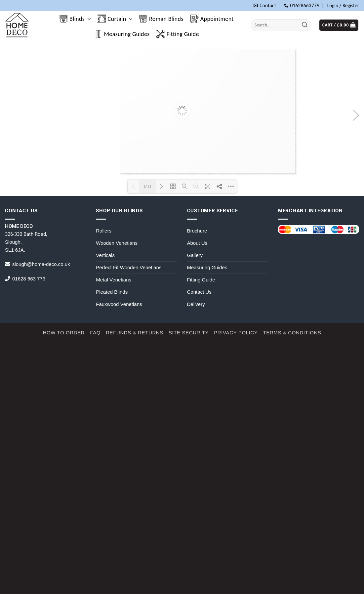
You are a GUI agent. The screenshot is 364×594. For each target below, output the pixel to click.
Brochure (197, 231)
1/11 (147, 186)
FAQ (95, 333)
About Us (197, 243)
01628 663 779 (29, 279)
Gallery (195, 255)
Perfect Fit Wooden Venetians (129, 267)
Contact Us (199, 292)
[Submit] (305, 25)
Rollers (104, 231)
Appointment (212, 19)
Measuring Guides (122, 34)
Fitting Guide (178, 34)
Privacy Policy (236, 333)
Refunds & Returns (135, 333)
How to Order (64, 333)
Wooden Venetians (117, 243)
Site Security (189, 333)
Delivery (196, 304)
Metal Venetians (114, 280)
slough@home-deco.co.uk (41, 264)
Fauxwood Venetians (119, 304)
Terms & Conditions (292, 333)
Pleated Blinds (112, 292)
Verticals (105, 255)
